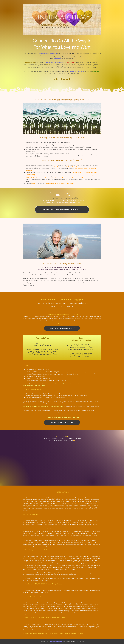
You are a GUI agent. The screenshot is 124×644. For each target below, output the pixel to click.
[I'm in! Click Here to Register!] (62, 422)
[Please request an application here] (62, 328)
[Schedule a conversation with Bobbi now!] (62, 210)
